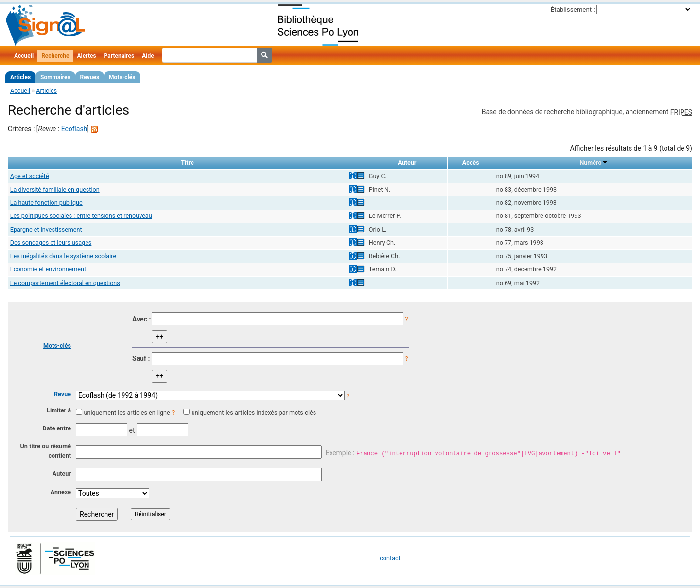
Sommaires (55, 77)
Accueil (24, 56)
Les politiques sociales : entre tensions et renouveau (81, 216)
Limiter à (59, 410)
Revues (90, 77)
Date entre (57, 428)
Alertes (86, 56)
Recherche (55, 56)
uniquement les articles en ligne (127, 413)
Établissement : (573, 9)
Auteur (62, 473)
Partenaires (119, 56)
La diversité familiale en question (55, 189)
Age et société (30, 176)
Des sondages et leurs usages (51, 242)
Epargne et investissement (46, 229)
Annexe (61, 492)
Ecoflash (74, 129)
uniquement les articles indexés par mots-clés (254, 413)
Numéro (590, 163)
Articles (20, 77)
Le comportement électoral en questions (65, 283)
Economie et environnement (48, 269)
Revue (62, 394)
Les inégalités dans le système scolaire (63, 256)
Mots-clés (122, 77)
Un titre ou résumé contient (45, 451)
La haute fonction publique (46, 203)
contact (390, 558)
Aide (148, 56)
